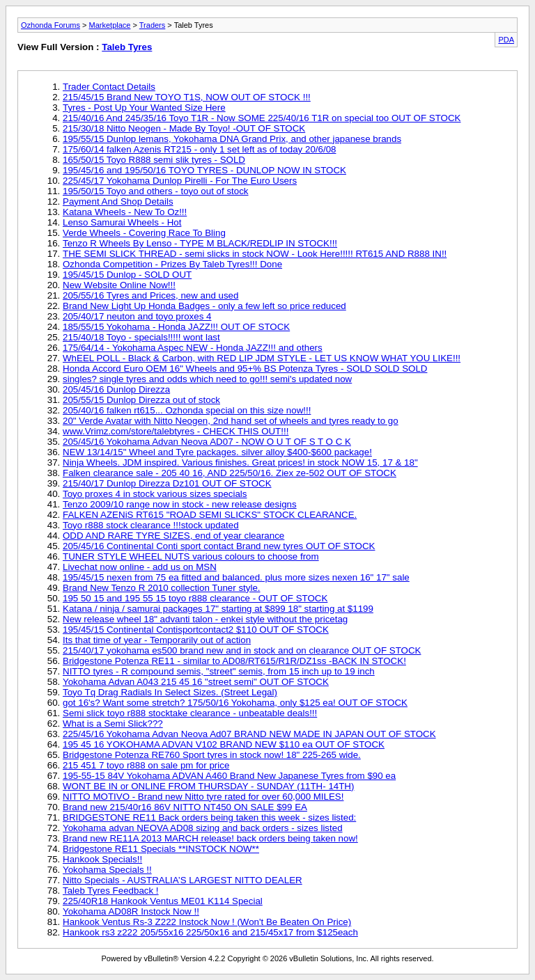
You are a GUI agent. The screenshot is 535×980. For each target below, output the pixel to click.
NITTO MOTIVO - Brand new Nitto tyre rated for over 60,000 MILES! (203, 797)
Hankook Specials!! (102, 859)
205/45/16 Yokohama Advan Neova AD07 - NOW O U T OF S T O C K (207, 442)
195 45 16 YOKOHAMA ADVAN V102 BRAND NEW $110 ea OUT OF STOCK (224, 744)
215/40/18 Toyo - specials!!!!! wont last (141, 337)
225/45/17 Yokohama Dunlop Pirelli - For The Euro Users (180, 181)
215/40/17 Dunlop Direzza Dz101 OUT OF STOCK (167, 483)
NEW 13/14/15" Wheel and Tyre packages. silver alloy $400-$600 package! (217, 452)
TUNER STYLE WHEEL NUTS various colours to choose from (191, 556)
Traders (153, 25)
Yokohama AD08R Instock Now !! (131, 911)
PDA (506, 40)
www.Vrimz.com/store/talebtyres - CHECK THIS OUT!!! (176, 431)
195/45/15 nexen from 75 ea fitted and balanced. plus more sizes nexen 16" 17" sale (236, 577)
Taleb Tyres (127, 47)
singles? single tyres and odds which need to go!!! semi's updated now (207, 379)
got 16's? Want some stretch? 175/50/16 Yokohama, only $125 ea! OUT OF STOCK (235, 703)
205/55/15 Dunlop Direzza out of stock (141, 400)
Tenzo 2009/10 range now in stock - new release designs (180, 504)
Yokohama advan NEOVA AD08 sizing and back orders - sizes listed (203, 828)
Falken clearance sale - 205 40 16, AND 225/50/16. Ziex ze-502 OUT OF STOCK (230, 473)
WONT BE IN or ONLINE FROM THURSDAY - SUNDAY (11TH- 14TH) (208, 786)
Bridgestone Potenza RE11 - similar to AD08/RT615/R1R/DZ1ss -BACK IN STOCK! (234, 661)
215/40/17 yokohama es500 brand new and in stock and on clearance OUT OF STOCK (242, 650)
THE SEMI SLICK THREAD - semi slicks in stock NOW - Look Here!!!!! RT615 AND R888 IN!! (255, 254)
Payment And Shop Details (118, 201)
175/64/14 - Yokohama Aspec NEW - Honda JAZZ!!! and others (193, 348)
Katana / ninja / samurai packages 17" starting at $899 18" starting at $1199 (218, 609)
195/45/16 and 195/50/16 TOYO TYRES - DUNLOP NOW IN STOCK (204, 170)
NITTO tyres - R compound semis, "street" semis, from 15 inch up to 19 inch (219, 671)
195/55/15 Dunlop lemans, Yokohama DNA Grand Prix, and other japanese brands (232, 139)
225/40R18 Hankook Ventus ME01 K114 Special (163, 901)
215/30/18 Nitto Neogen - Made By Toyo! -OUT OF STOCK (184, 128)
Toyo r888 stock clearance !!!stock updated (151, 525)
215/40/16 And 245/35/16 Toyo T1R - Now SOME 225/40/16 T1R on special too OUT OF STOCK (262, 118)
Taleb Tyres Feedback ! (111, 891)
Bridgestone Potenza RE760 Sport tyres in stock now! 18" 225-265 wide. (212, 755)
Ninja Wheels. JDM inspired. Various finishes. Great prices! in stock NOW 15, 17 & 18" (240, 463)
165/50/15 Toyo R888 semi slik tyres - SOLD (154, 160)
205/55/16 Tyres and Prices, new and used (150, 295)
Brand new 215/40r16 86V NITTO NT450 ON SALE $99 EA (185, 807)
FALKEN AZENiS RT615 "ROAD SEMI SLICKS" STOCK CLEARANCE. (210, 515)
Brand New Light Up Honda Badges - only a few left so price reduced (204, 306)
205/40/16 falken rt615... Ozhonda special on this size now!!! (187, 410)
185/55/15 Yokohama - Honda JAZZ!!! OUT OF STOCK (176, 327)
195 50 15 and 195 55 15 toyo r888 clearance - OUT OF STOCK (195, 598)
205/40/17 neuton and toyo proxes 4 (137, 316)
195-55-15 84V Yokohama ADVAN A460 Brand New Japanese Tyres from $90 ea (229, 776)
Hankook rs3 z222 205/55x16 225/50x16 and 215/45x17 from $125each (210, 932)
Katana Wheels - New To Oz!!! (125, 212)
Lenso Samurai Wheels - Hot (122, 222)
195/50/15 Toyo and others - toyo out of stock (156, 191)
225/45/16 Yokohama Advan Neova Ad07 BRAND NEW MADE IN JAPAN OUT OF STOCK (249, 734)
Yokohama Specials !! (107, 870)
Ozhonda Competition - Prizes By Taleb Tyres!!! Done (172, 264)
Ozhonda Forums (51, 25)
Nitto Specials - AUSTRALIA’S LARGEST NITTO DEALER (183, 880)
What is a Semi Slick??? (113, 724)
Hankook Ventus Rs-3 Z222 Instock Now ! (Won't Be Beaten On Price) (207, 922)
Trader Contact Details (109, 87)
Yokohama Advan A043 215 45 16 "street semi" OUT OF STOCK (196, 682)
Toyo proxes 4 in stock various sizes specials (155, 494)
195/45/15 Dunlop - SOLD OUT (127, 275)
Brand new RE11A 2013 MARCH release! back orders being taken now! (210, 838)
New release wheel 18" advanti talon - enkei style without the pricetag (205, 619)
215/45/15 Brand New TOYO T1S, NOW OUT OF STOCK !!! (187, 97)
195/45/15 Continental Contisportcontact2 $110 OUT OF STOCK (196, 630)
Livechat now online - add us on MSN (140, 567)
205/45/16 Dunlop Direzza (116, 389)
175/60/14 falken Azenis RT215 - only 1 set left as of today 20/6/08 (199, 149)
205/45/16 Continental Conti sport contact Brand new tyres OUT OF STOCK (219, 546)
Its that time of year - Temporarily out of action (157, 640)
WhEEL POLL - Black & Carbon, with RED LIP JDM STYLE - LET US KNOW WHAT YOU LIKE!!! (262, 358)
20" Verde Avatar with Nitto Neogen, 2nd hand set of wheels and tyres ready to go (231, 421)
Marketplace (110, 25)
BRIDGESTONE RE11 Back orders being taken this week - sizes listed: (209, 817)
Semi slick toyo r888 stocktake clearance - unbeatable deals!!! (190, 713)
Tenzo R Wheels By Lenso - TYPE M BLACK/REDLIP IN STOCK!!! (200, 243)
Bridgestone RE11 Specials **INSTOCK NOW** (161, 849)
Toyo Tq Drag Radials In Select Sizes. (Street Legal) (170, 692)
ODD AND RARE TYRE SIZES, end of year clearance (173, 536)
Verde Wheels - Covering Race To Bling (144, 233)
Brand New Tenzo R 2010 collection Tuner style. (162, 588)
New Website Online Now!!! (119, 285)
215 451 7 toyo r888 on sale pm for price (146, 765)
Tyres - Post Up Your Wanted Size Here (144, 108)
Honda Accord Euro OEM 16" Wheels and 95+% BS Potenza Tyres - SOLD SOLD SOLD (245, 369)
